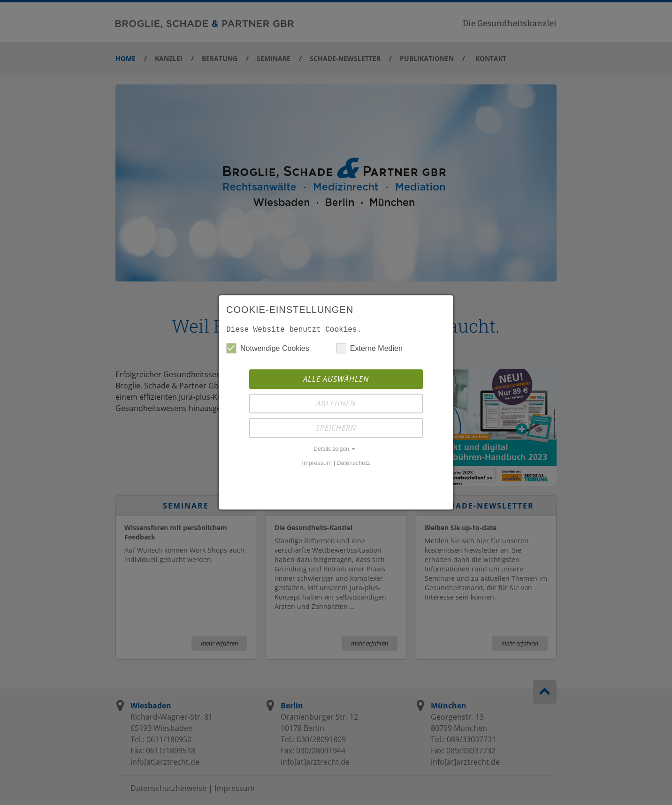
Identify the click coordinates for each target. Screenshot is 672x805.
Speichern (336, 430)
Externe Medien (369, 350)
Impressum (317, 465)
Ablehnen (336, 405)
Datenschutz (353, 465)
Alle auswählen (336, 381)
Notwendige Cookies (268, 350)
